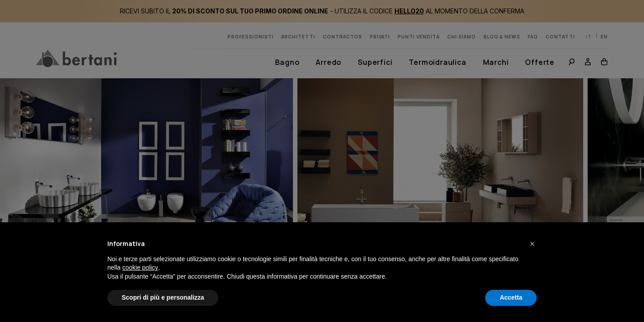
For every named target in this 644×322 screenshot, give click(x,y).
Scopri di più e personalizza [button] (163, 297)
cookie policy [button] (140, 267)
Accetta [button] (511, 297)
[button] (532, 244)
